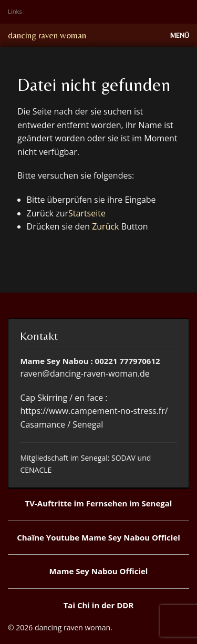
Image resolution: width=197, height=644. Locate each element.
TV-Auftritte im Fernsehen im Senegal (99, 503)
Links (15, 11)
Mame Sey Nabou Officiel (99, 571)
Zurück (105, 226)
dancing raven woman (47, 35)
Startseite (87, 213)
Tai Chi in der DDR (99, 605)
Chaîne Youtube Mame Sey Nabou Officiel (98, 537)
